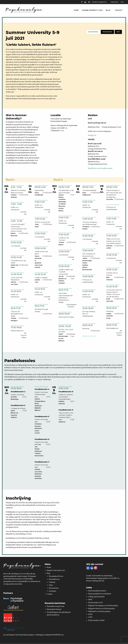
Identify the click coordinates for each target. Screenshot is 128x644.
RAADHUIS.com (58, 635)
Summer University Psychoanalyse (21, 635)
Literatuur (52, 591)
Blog (107, 10)
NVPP (90, 615)
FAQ (122, 2)
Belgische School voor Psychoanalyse (102, 609)
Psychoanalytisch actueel (97, 591)
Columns (52, 582)
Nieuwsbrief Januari (54, 610)
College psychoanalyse (96, 597)
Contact (119, 10)
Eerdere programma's (99, 2)
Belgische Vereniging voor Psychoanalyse (103, 606)
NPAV (90, 600)
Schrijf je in (92, 136)
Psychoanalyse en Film (96, 621)
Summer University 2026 (91, 10)
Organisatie (114, 2)
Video (51, 585)
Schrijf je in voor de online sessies (100, 169)
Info (118, 32)
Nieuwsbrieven (54, 579)
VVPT (90, 618)
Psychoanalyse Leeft (95, 603)
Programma (108, 32)
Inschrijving (94, 32)
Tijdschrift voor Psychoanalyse (99, 612)
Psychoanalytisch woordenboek (100, 594)
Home (75, 10)
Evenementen (54, 588)
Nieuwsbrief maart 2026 (55, 607)
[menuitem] (75, 10)
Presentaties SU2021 (56, 576)
